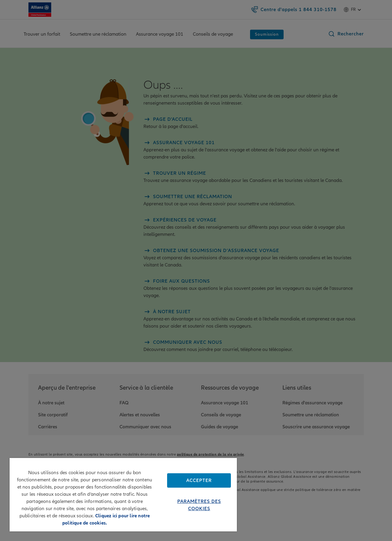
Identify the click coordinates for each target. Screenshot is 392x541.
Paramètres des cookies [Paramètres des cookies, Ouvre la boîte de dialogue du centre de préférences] (199, 505)
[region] (123, 495)
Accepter (199, 480)
